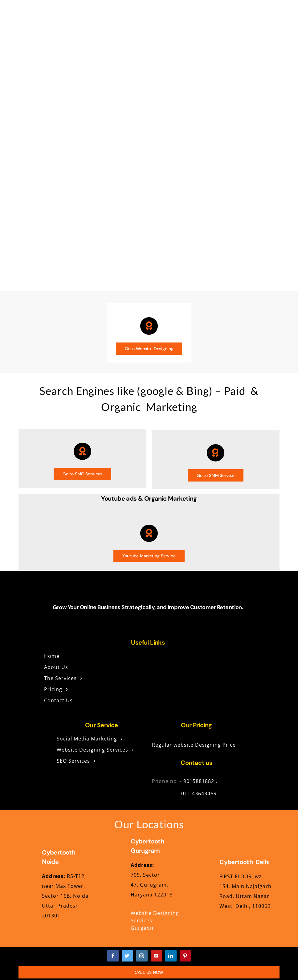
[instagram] (142, 956)
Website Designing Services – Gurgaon (155, 921)
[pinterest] (185, 956)
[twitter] (127, 956)
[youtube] (156, 956)
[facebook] (113, 956)
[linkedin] (171, 956)
